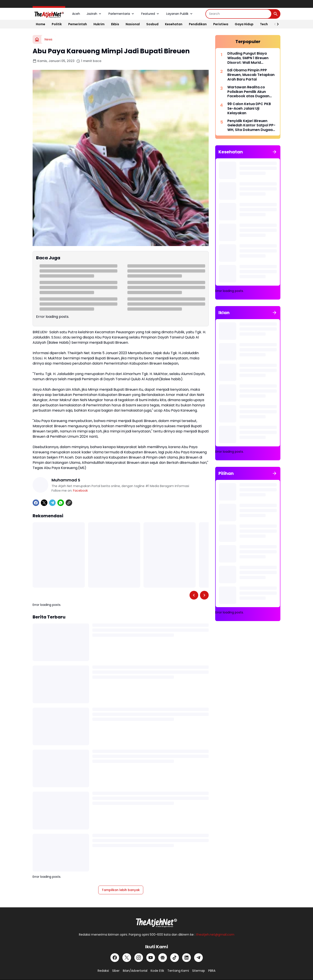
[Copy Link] (69, 503)
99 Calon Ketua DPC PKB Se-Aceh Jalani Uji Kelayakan (249, 109)
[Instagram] (139, 958)
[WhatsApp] (61, 503)
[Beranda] (37, 39)
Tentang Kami (178, 971)
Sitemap (199, 971)
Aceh (76, 14)
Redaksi (103, 971)
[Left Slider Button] (194, 595)
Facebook (80, 491)
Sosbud (152, 24)
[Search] (239, 14)
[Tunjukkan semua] (275, 152)
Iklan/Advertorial (135, 971)
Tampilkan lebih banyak (121, 890)
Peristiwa (221, 24)
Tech (264, 24)
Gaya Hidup (244, 24)
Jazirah (94, 14)
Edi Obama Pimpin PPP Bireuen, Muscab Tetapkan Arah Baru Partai (251, 75)
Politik (57, 24)
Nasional (133, 24)
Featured (151, 14)
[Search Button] (276, 14)
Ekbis (115, 24)
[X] (44, 503)
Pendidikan (198, 24)
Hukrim (99, 24)
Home (41, 24)
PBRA (212, 971)
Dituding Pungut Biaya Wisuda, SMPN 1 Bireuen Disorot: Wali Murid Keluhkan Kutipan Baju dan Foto (251, 58)
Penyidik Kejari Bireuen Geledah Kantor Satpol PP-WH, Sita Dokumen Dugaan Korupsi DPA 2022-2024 (251, 126)
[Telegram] (52, 503)
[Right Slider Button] (276, 24)
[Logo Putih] (156, 921)
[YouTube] (151, 958)
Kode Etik (157, 971)
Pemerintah (78, 24)
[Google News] (163, 958)
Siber (116, 971)
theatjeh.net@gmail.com (215, 935)
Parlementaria (122, 14)
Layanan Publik (180, 14)
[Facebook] (36, 503)
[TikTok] (175, 958)
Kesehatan (174, 24)
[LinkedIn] (186, 958)
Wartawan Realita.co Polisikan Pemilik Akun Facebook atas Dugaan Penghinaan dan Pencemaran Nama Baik (249, 92)
